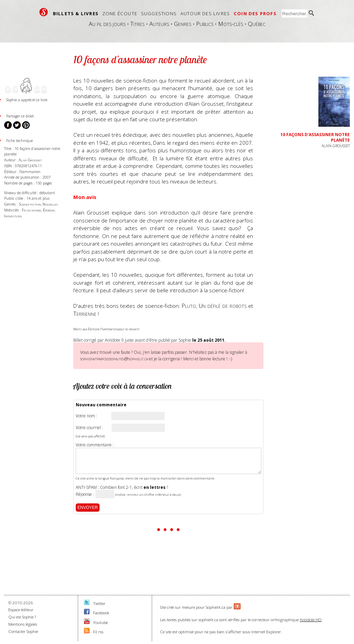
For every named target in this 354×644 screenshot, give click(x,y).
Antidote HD (311, 620)
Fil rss (98, 632)
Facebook (101, 613)
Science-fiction (30, 204)
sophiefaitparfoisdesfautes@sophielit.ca (114, 359)
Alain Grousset (30, 160)
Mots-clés (231, 24)
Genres (183, 24)
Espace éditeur (21, 610)
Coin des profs (255, 13)
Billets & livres (76, 13)
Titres (137, 24)
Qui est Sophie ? (22, 617)
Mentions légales (23, 624)
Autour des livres (205, 13)
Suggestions (159, 13)
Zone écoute (120, 13)
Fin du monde (31, 210)
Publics (205, 24)
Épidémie (49, 210)
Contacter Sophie (23, 631)
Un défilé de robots (223, 306)
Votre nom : (86, 416)
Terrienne (85, 314)
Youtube (100, 622)
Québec (257, 24)
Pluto (189, 306)
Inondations (13, 216)
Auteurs (159, 24)
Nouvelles (50, 204)
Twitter (99, 603)
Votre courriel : (89, 428)
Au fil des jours (107, 24)
